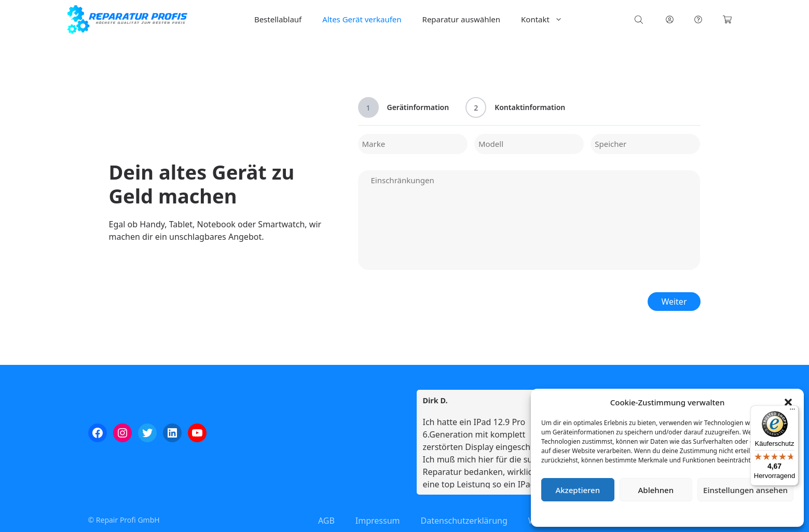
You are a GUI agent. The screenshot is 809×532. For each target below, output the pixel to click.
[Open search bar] (640, 19)
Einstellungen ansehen (745, 490)
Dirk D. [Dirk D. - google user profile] (435, 401)
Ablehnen (656, 490)
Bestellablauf (278, 19)
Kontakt (547, 19)
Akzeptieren (578, 490)
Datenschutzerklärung (675, 514)
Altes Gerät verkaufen (362, 19)
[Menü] (792, 412)
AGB (326, 521)
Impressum (729, 514)
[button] (788, 402)
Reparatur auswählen (461, 19)
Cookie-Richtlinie (613, 514)
